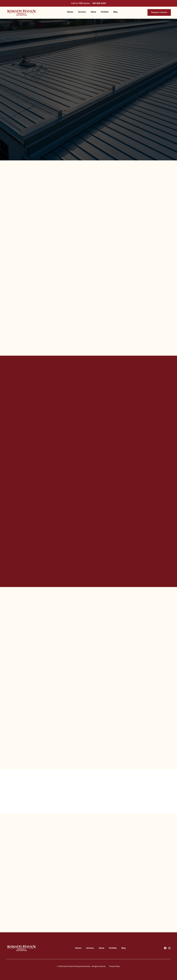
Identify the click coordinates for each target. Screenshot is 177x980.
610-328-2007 (99, 3)
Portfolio (105, 12)
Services (82, 12)
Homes (70, 12)
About (93, 12)
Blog (115, 12)
